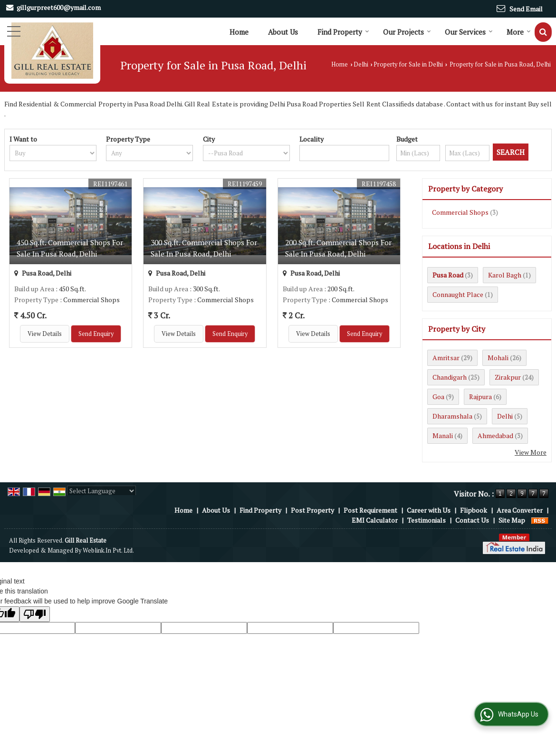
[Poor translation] (35, 614)
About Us (283, 32)
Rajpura (480, 397)
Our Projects (407, 32)
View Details (45, 334)
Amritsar (446, 358)
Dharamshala (452, 416)
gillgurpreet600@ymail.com (59, 7)
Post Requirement (370, 510)
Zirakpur (508, 377)
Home (239, 32)
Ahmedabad (495, 435)
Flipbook (474, 510)
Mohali (498, 358)
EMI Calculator (375, 520)
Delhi (361, 64)
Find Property (343, 32)
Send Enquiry (96, 334)
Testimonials (427, 520)
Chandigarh (450, 377)
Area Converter (520, 510)
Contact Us (472, 520)
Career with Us (429, 510)
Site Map (512, 520)
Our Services (469, 32)
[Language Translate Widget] (101, 491)
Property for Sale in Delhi (408, 64)
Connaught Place (458, 294)
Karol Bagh (505, 275)
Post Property (312, 510)
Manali (443, 435)
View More (531, 452)
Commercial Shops (460, 212)
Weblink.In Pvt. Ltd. (108, 550)
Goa (438, 397)
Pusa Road (448, 275)
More (519, 32)
